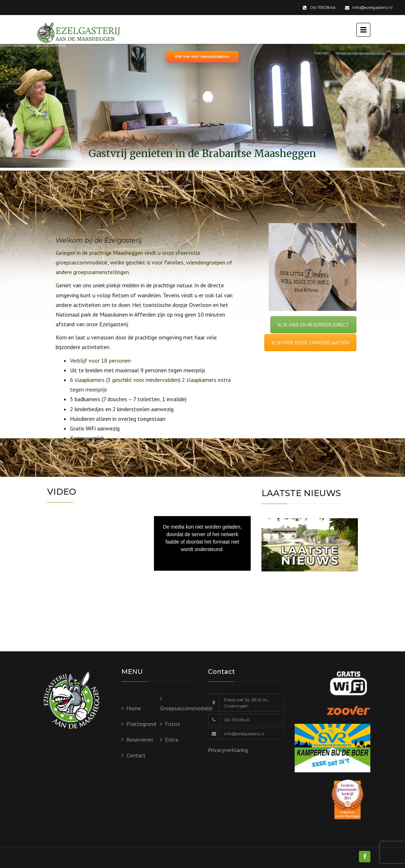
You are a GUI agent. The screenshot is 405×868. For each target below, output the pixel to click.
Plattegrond (141, 724)
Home (134, 708)
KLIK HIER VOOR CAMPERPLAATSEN (310, 343)
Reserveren (140, 740)
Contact (136, 755)
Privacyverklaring (228, 750)
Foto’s (172, 724)
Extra (172, 740)
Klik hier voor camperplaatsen (202, 57)
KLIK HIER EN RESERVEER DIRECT (313, 325)
